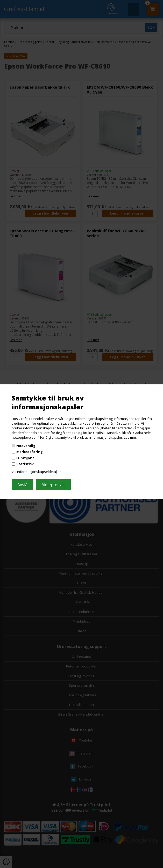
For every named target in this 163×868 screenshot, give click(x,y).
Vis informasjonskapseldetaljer (36, 472)
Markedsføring (30, 452)
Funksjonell (26, 458)
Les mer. (130, 437)
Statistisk (25, 464)
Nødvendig (26, 445)
